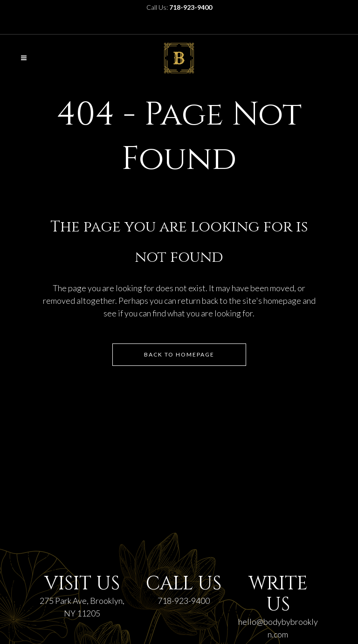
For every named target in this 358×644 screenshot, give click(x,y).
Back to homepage (179, 354)
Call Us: (179, 7)
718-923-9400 (184, 601)
